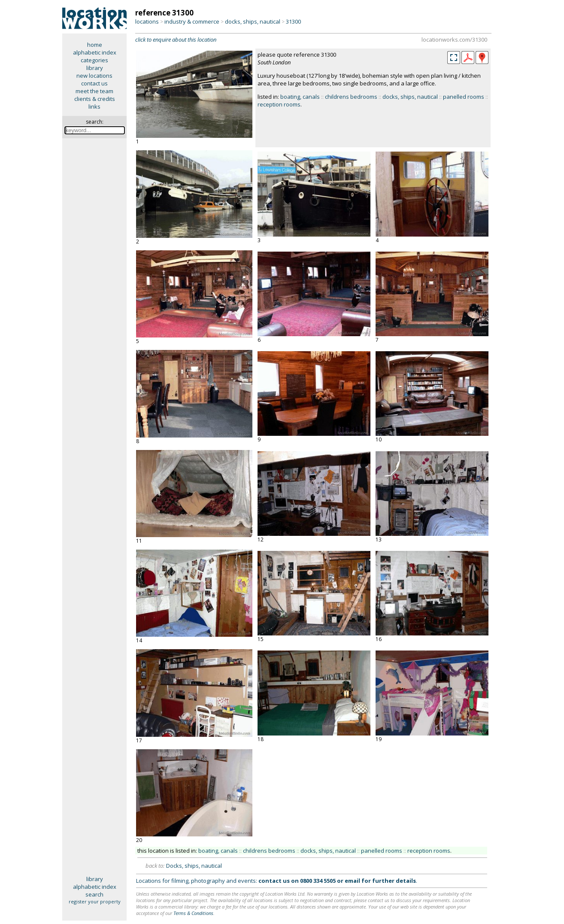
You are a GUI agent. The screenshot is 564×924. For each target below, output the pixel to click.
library (95, 68)
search (94, 894)
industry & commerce (192, 21)
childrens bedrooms (351, 97)
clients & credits (95, 99)
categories (94, 60)
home (95, 45)
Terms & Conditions (193, 913)
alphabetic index (95, 52)
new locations (94, 76)
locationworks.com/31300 (454, 40)
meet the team (94, 91)
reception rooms (279, 104)
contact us (94, 83)
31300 (293, 21)
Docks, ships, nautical (194, 866)
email (352, 881)
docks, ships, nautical (253, 21)
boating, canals (300, 97)
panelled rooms (464, 97)
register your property (95, 901)
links (94, 106)
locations (147, 21)
